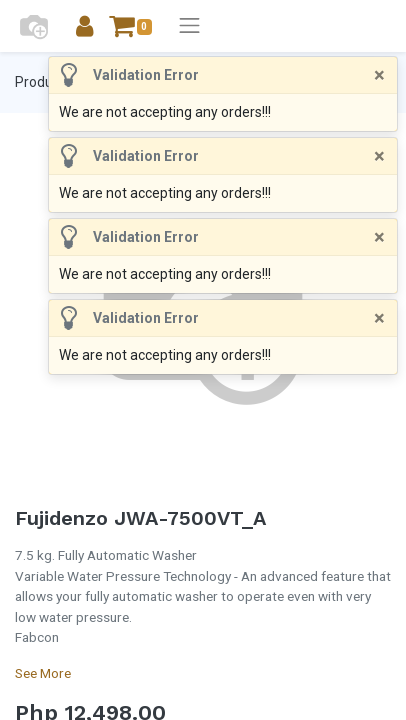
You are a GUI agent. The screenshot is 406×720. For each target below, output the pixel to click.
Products (43, 82)
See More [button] (43, 673)
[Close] (379, 75)
